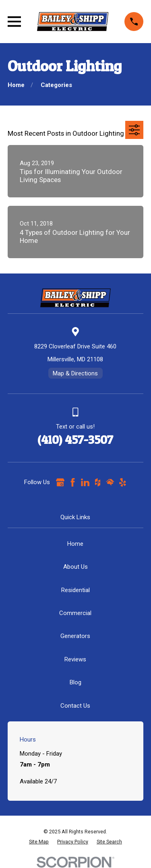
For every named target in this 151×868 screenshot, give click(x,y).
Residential (75, 590)
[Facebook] (73, 482)
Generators (75, 636)
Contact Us (75, 706)
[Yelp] (123, 482)
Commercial (75, 613)
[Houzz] (98, 482)
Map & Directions (75, 373)
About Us (75, 567)
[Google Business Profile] (60, 482)
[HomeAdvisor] (110, 482)
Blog (75, 682)
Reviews (75, 659)
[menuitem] (39, 842)
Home (75, 544)
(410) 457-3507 (75, 439)
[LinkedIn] (85, 482)
